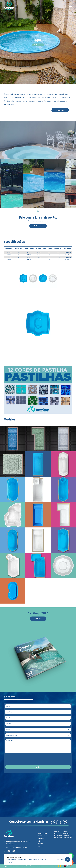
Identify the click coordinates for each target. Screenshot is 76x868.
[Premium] (63, 515)
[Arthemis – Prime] (63, 439)
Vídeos (41, 844)
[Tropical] (13, 566)
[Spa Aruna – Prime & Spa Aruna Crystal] (13, 464)
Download (68, 253)
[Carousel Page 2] (39, 211)
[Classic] (63, 489)
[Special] (63, 540)
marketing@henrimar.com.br (16, 847)
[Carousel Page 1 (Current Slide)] (37, 211)
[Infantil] (13, 591)
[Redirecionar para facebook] (52, 822)
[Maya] (38, 515)
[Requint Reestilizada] (38, 464)
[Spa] (63, 566)
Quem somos (43, 836)
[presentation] (20, 759)
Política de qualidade (61, 831)
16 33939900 (10, 851)
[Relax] (13, 540)
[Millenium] (38, 566)
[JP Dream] (63, 464)
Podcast (41, 846)
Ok (68, 859)
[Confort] (38, 489)
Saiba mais (38, 45)
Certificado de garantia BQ (63, 835)
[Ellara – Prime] (13, 439)
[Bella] (13, 515)
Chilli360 (60, 866)
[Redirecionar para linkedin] (61, 822)
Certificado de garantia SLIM (63, 838)
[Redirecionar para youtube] (65, 822)
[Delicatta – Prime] (38, 439)
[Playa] (38, 540)
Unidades (41, 838)
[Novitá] (13, 489)
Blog (40, 841)
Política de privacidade (62, 833)
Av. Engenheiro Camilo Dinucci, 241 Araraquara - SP (19, 843)
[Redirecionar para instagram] (56, 822)
